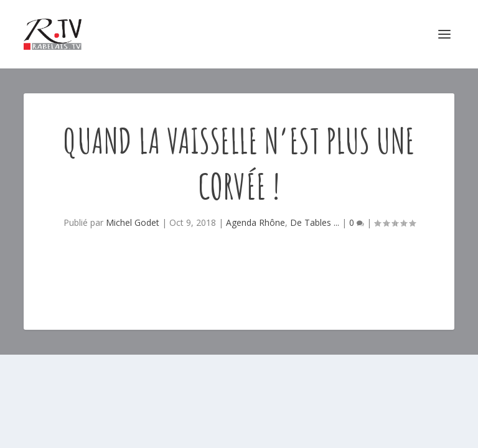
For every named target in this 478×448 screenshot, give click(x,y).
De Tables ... (315, 222)
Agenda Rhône (255, 222)
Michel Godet (133, 222)
